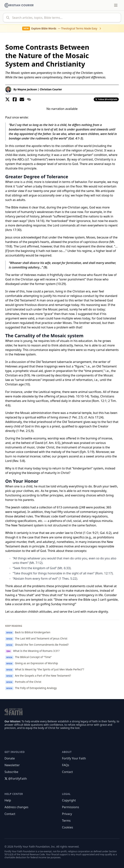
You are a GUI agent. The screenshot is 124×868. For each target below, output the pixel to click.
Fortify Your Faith (74, 758)
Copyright (69, 800)
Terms (66, 821)
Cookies (68, 827)
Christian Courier (51, 89)
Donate (10, 758)
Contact (68, 772)
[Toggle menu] (116, 5)
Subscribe (11, 772)
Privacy (67, 814)
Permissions (71, 807)
